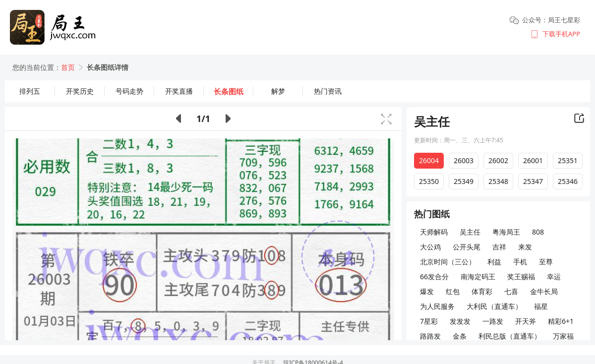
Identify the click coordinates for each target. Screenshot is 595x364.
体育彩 (482, 291)
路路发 (430, 336)
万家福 (563, 336)
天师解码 (434, 232)
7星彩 (429, 321)
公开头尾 (467, 247)
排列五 (30, 91)
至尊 (546, 262)
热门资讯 (328, 91)
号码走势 (129, 91)
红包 (453, 291)
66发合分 (434, 276)
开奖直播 (179, 91)
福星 (541, 306)
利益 (494, 262)
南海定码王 (478, 276)
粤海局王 (506, 232)
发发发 (460, 321)
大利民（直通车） (494, 306)
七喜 (511, 291)
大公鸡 (430, 247)
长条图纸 (229, 91)
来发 (525, 247)
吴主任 (470, 232)
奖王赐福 (521, 276)
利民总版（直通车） (510, 336)
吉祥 (499, 247)
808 (538, 232)
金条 (460, 336)
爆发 (427, 291)
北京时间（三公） (448, 262)
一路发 (493, 321)
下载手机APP (561, 34)
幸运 (554, 276)
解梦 (278, 91)
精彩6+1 (561, 321)
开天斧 (526, 321)
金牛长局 (544, 291)
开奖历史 (80, 91)
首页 (68, 67)
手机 (520, 262)
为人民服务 (437, 306)
